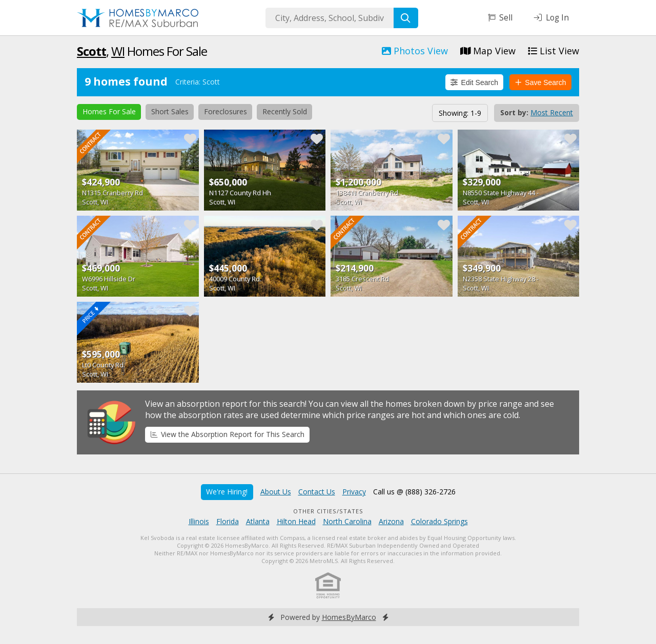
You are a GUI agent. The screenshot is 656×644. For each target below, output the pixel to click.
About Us (276, 492)
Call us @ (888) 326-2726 (414, 492)
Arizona (391, 521)
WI (118, 51)
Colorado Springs (439, 521)
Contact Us (317, 492)
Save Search (541, 82)
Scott (91, 51)
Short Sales (170, 111)
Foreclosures (225, 111)
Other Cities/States (328, 511)
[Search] (406, 18)
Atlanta (258, 521)
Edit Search (474, 82)
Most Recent (552, 112)
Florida (228, 521)
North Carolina (347, 521)
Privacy (354, 492)
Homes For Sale (109, 111)
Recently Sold (285, 111)
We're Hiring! (227, 492)
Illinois (199, 521)
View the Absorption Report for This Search (228, 434)
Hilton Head (296, 521)
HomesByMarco (349, 617)
